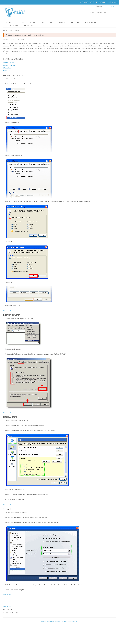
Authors (10, 23)
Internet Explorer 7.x (10, 63)
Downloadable (91, 23)
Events (62, 23)
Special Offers (12, 26)
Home (5, 30)
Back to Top (7, 310)
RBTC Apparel (29, 26)
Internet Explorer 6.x (10, 65)
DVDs (51, 23)
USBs (42, 26)
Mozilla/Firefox (8, 68)
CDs (42, 23)
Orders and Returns (11, 613)
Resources (75, 23)
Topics (22, 23)
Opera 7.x (6, 71)
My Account (8, 610)
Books (32, 23)
